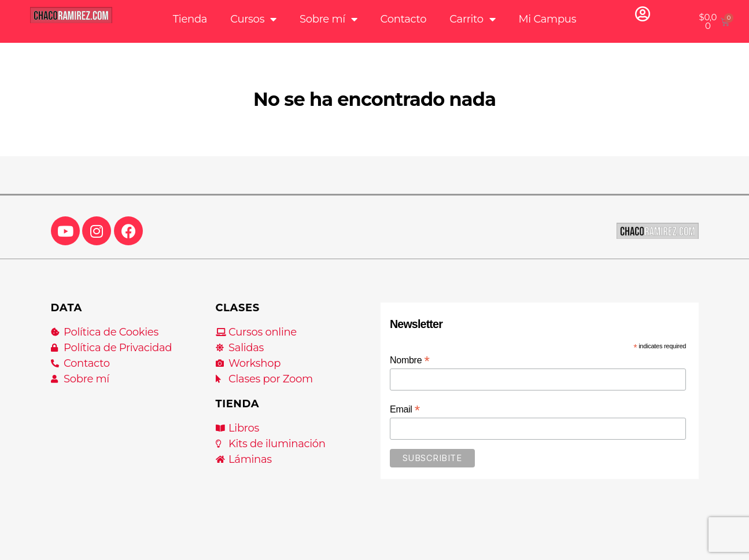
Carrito (472, 19)
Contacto (404, 19)
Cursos (253, 19)
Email (405, 409)
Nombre (410, 360)
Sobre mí (329, 19)
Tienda (190, 19)
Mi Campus (547, 19)
